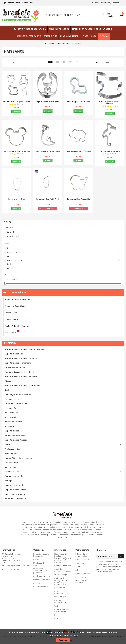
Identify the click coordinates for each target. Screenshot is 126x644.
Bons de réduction (84, 574)
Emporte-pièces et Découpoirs (41, 555)
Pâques (8, 381)
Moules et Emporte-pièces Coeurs (20, 372)
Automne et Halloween (15, 435)
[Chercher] (60, 15)
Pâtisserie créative (13, 422)
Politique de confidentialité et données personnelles (62, 581)
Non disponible (64, 236)
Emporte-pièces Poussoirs (17, 440)
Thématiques (10, 343)
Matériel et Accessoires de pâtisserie (40, 571)
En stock (64, 232)
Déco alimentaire (41, 587)
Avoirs (78, 567)
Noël (7, 390)
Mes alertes (81, 577)
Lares (64, 256)
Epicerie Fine (39, 583)
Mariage (8, 481)
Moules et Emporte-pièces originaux (21, 358)
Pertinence (112, 62)
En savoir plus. (72, 635)
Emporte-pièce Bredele (15, 485)
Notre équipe (60, 597)
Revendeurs (60, 588)
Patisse (64, 264)
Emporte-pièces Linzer (15, 354)
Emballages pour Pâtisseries (18, 395)
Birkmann (64, 248)
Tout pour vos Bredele (15, 476)
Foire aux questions (101, 3)
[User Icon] (109, 15)
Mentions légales (62, 575)
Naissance (9, 426)
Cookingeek (64, 252)
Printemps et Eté (12, 449)
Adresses (79, 570)
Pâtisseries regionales (15, 367)
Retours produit (82, 560)
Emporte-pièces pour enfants (18, 363)
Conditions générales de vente (63, 570)
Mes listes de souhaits (81, 582)
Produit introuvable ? (60, 601)
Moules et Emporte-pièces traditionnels (23, 386)
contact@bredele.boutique (17, 565)
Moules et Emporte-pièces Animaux (21, 376)
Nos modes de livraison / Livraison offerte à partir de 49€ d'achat (63, 558)
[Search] (79, 15)
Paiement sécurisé (63, 566)
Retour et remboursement (61, 592)
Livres (7, 444)
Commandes (81, 563)
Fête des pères (11, 408)
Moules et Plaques (42, 576)
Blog (56, 618)
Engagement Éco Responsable (62, 610)
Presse (57, 615)
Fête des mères (12, 399)
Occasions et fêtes (42, 580)
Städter (64, 268)
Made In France (12, 453)
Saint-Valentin (11, 463)
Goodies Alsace (12, 472)
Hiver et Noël (11, 417)
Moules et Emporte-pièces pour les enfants (24, 349)
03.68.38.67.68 (12, 569)
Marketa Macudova (64, 260)
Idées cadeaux (11, 413)
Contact (115, 3)
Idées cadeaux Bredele (15, 494)
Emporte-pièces (12, 431)
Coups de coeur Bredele (15, 499)
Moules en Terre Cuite (40, 564)
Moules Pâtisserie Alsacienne (18, 458)
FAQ (56, 606)
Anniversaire (10, 467)
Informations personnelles (81, 555)
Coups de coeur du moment (17, 404)
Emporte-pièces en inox (15, 490)
